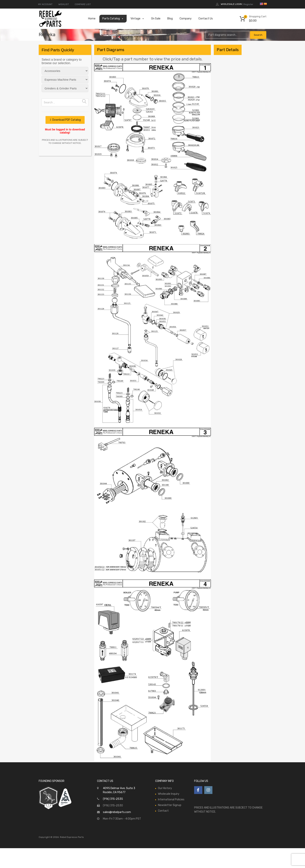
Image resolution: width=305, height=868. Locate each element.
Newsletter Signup (170, 805)
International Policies (171, 799)
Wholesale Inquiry (169, 794)
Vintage (137, 19)
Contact (163, 811)
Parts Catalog (113, 19)
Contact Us (206, 19)
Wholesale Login (231, 4)
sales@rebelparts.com (117, 812)
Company (186, 19)
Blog (170, 19)
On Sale (156, 19)
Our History (165, 788)
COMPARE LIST (83, 4)
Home (92, 19)
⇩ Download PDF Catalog (65, 120)
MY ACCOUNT (45, 4)
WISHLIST (64, 4)
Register (248, 4)
